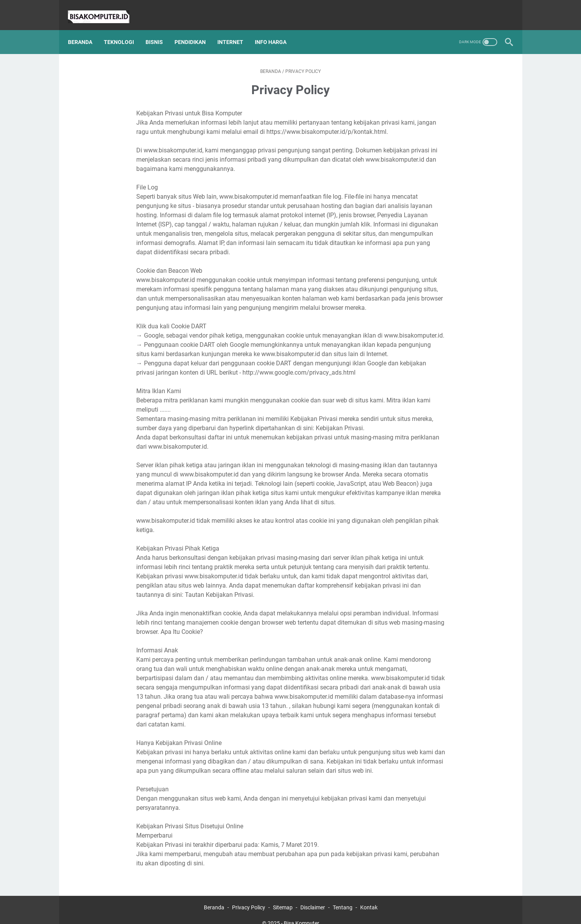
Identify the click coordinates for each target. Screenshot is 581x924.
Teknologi (124, 30)
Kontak (369, 896)
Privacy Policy (249, 896)
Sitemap (283, 896)
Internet (235, 30)
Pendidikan (195, 30)
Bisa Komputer (302, 912)
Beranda (85, 30)
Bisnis (159, 30)
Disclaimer (313, 896)
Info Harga (276, 30)
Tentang (343, 896)
